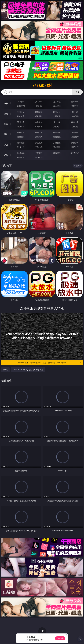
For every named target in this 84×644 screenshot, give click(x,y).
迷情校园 (21, 147)
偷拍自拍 (39, 122)
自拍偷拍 (39, 112)
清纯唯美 (39, 137)
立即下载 (60, 638)
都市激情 (21, 143)
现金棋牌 (57, 106)
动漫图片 (75, 132)
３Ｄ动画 (75, 112)
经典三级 (39, 126)
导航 (6, 155)
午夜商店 (39, 153)
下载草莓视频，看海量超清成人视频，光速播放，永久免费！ (49, 363)
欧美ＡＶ (57, 112)
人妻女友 (57, 143)
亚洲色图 (39, 132)
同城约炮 (21, 153)
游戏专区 (75, 102)
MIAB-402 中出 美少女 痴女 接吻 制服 (28, 370)
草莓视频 (57, 153)
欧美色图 (57, 132)
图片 (6, 134)
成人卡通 (57, 122)
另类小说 (39, 147)
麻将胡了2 (21, 106)
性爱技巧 (75, 147)
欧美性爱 (75, 122)
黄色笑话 (57, 147)
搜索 (78, 92)
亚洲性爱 (21, 122)
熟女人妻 (21, 116)
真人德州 (39, 102)
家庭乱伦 (39, 143)
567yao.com (42, 86)
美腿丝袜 (21, 137)
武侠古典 (75, 143)
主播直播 (57, 116)
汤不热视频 (75, 153)
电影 (6, 124)
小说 (6, 145)
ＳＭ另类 (75, 116)
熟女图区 (57, 137)
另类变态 (75, 126)
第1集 (5, 370)
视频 (6, 114)
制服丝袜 (21, 126)
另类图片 (75, 137)
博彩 (6, 103)
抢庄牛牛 (75, 106)
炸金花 (39, 106)
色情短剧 (39, 157)
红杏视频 (21, 157)
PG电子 (21, 102)
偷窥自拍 (21, 132)
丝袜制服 (39, 116)
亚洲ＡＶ (21, 112)
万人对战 (57, 102)
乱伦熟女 (57, 126)
